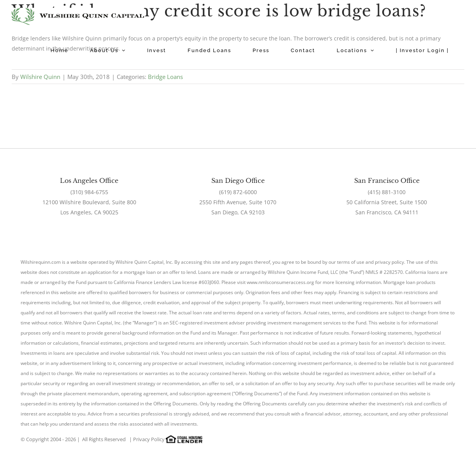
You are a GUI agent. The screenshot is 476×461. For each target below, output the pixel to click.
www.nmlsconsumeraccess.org (280, 282)
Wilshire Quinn (40, 77)
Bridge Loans (165, 77)
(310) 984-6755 (89, 192)
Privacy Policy (149, 439)
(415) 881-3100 (387, 192)
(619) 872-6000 (238, 192)
